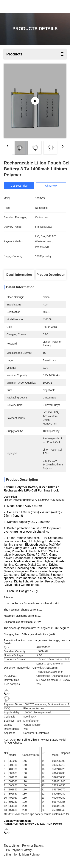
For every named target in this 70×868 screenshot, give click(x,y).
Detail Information (19, 275)
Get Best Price (19, 186)
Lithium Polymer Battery (28, 847)
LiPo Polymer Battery (18, 852)
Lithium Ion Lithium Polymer (22, 856)
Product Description (51, 275)
